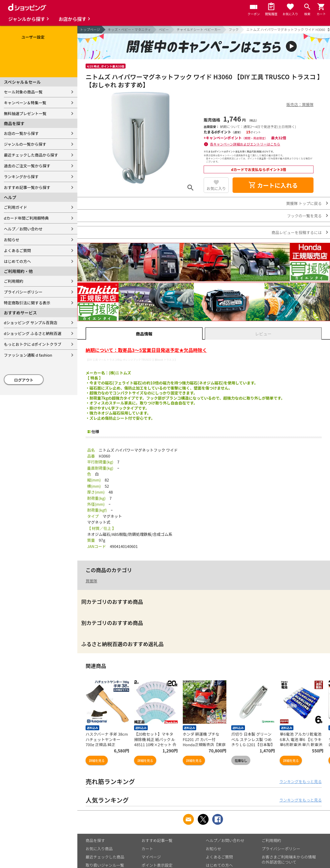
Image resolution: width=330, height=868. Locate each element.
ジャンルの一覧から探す (25, 144)
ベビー (164, 29)
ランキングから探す (21, 177)
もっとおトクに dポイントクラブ (33, 344)
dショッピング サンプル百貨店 (31, 323)
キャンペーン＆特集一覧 (25, 103)
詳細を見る (97, 760)
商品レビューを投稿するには (297, 232)
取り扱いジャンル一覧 (105, 865)
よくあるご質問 (17, 250)
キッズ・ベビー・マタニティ (129, 29)
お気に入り (216, 188)
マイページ (151, 857)
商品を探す (95, 840)
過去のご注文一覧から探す (27, 166)
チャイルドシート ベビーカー (199, 29)
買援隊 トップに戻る (304, 203)
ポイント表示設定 (157, 865)
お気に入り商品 (99, 849)
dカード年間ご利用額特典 (26, 218)
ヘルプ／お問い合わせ (23, 229)
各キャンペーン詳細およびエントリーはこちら (245, 144)
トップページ (90, 29)
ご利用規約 (14, 281)
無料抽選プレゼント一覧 (25, 113)
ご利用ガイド (15, 207)
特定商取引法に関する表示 (27, 303)
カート (147, 849)
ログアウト (24, 380)
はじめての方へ (17, 261)
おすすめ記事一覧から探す (27, 187)
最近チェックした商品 (105, 857)
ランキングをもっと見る (300, 781)
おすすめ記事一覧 (157, 840)
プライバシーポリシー (23, 292)
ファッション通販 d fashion (28, 355)
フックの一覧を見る (304, 216)
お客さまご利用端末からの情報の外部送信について (289, 859)
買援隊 (91, 581)
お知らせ (12, 240)
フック (234, 29)
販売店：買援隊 (300, 104)
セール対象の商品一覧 (23, 92)
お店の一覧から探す (21, 133)
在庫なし (241, 760)
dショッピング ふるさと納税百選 (33, 333)
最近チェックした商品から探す (31, 155)
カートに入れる (273, 185)
